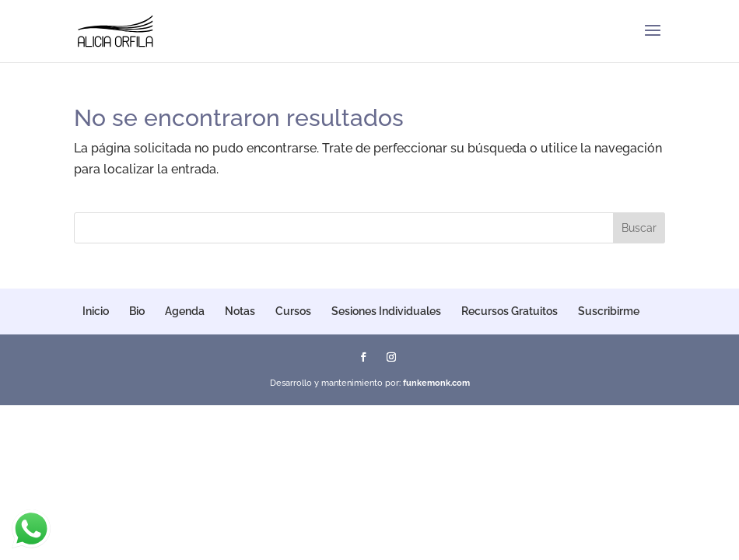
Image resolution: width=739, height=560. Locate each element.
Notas (240, 311)
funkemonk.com (436, 383)
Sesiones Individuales (386, 311)
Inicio (96, 311)
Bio (137, 311)
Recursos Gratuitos (510, 311)
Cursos (293, 311)
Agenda (185, 311)
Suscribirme (609, 311)
